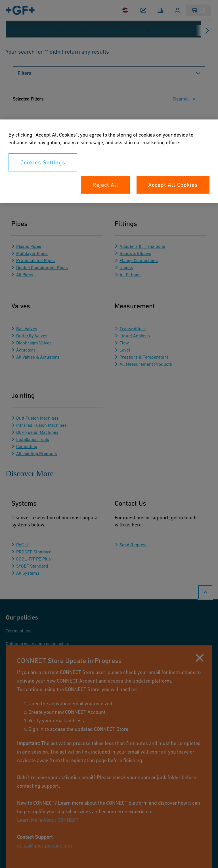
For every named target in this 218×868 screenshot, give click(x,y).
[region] (109, 161)
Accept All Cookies (173, 185)
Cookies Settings (43, 162)
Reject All (105, 185)
